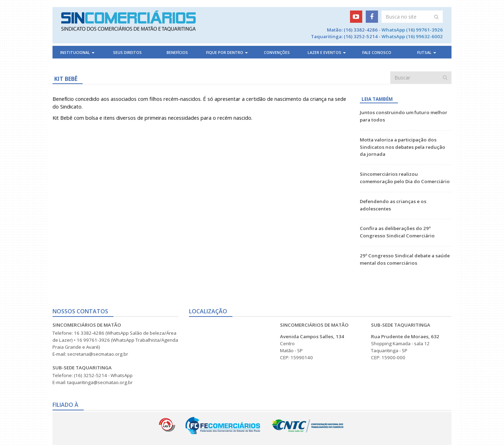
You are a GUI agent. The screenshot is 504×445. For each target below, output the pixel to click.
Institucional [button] (77, 53)
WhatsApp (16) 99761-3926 (412, 30)
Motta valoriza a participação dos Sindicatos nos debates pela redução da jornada (402, 147)
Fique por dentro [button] (227, 53)
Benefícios (177, 53)
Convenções (277, 53)
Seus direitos (127, 53)
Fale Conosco (377, 53)
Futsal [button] (427, 53)
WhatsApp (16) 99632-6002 (412, 36)
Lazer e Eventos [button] (327, 53)
